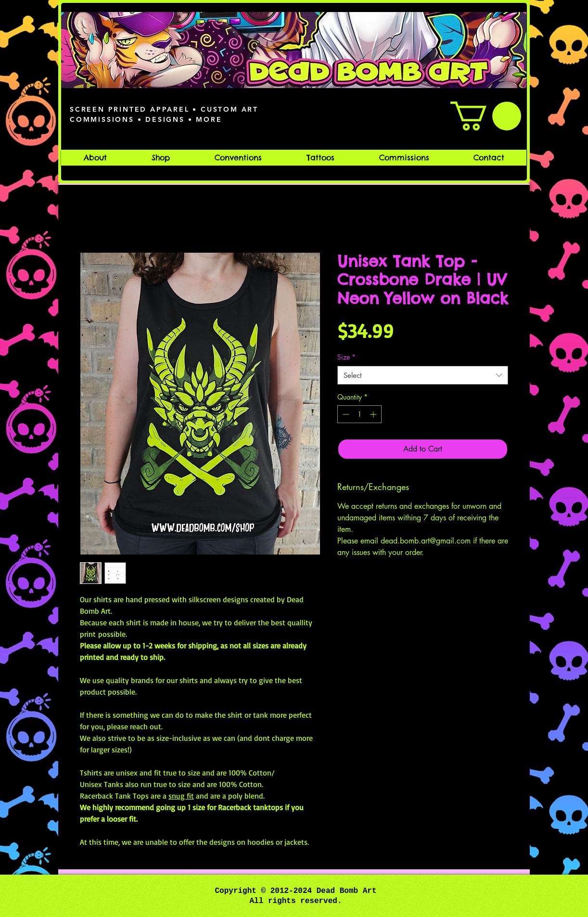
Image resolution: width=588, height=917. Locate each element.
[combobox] (423, 375)
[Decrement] (345, 414)
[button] (486, 116)
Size (346, 357)
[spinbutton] (359, 414)
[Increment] (374, 414)
